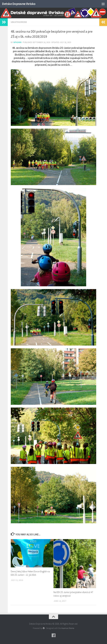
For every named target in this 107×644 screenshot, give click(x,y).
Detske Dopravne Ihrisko (19, 4)
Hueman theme (68, 628)
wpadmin (17, 42)
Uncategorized (19, 22)
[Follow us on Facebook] (54, 635)
